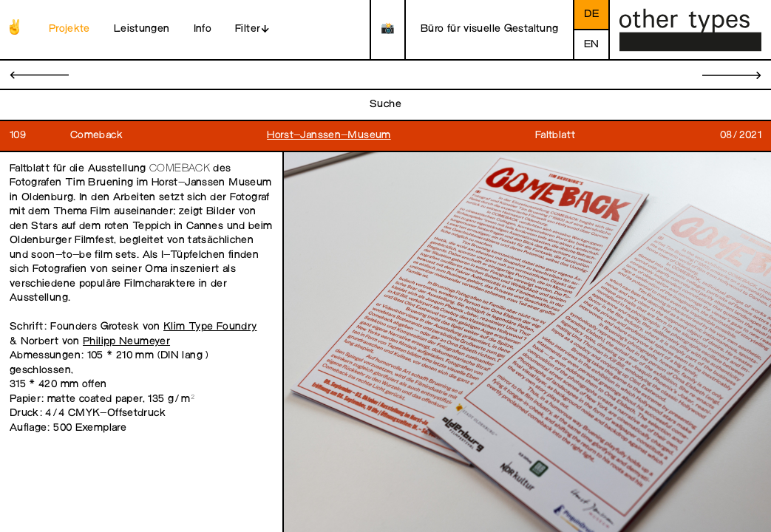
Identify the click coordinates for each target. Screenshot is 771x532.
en (592, 45)
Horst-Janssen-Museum (329, 136)
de (591, 14)
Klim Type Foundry (210, 327)
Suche (385, 105)
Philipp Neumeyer (126, 342)
